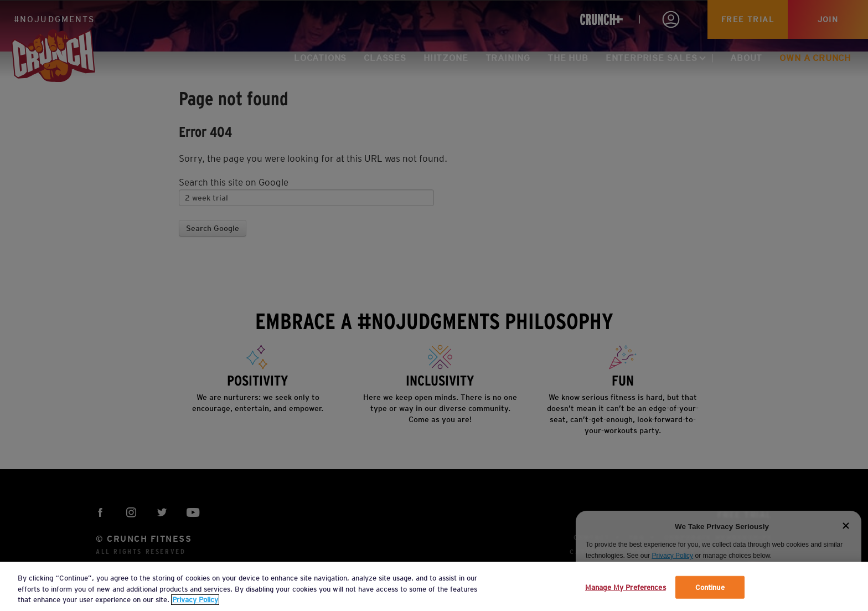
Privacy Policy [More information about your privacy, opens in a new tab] (195, 600)
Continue (710, 587)
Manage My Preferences (626, 587)
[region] (434, 586)
